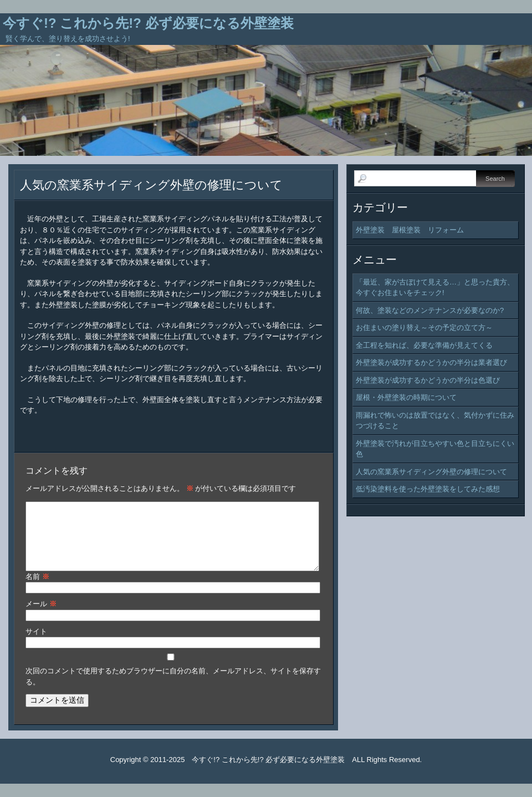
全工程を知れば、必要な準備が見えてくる (424, 345)
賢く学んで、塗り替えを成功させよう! (68, 39)
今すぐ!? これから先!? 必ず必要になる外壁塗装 (148, 23)
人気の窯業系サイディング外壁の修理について (151, 185)
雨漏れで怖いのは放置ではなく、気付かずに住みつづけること (435, 421)
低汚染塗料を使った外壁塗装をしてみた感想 (428, 489)
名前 (37, 590)
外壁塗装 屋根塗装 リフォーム (410, 230)
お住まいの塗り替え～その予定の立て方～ (424, 328)
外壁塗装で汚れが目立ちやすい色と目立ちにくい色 (435, 449)
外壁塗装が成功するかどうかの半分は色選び (428, 380)
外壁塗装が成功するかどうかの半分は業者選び (431, 362)
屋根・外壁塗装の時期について (406, 397)
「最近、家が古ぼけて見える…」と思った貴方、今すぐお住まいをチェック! (435, 288)
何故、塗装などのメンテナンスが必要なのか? (430, 310)
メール (41, 617)
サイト (36, 645)
